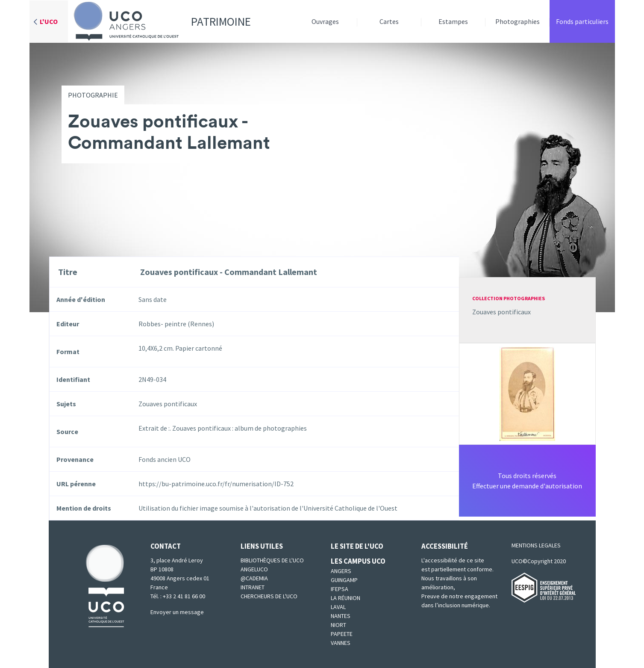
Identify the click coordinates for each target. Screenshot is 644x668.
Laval (338, 607)
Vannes (341, 643)
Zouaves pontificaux (501, 312)
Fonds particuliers (582, 21)
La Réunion (346, 598)
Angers (341, 571)
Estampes (453, 21)
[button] (527, 393)
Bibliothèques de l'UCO (272, 560)
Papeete (342, 634)
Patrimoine (159, 21)
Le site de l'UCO (357, 546)
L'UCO (49, 21)
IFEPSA (340, 589)
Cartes (389, 21)
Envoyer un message (177, 612)
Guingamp (344, 580)
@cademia (254, 578)
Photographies (518, 21)
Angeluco (254, 569)
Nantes (341, 616)
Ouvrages (325, 21)
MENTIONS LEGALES (536, 545)
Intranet (253, 587)
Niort (338, 625)
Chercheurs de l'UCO (269, 596)
